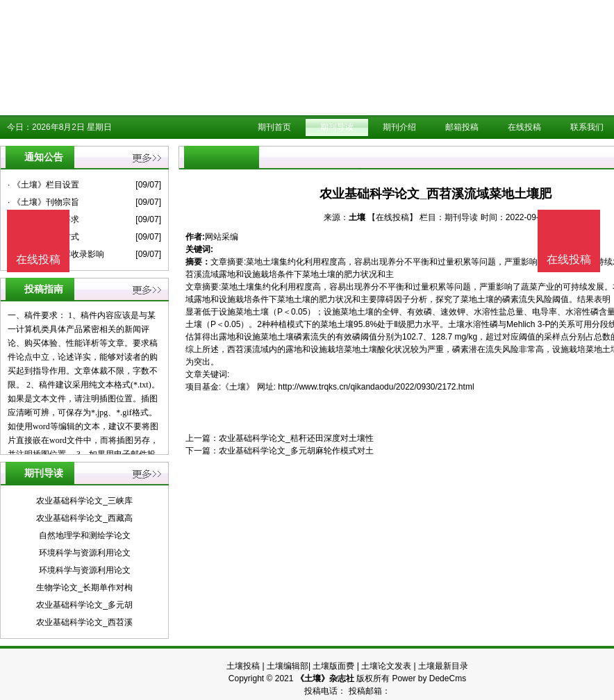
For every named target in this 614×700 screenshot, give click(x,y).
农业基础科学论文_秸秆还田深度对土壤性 (296, 438)
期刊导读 (337, 127)
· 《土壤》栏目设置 (43, 185)
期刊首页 (274, 127)
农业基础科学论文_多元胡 (84, 605)
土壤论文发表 (386, 666)
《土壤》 (238, 387)
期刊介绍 (399, 127)
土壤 (357, 217)
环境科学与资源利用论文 (85, 553)
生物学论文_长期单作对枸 (84, 587)
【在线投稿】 (392, 217)
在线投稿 (524, 127)
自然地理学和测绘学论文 (85, 535)
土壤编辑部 (288, 666)
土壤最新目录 (443, 666)
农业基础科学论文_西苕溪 (84, 622)
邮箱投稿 (462, 127)
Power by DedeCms (429, 678)
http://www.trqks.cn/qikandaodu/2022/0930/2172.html (376, 387)
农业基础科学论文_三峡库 (84, 501)
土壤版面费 (333, 666)
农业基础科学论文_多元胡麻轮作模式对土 (296, 451)
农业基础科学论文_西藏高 (84, 518)
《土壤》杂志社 (325, 678)
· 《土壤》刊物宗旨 (43, 202)
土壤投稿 (243, 666)
